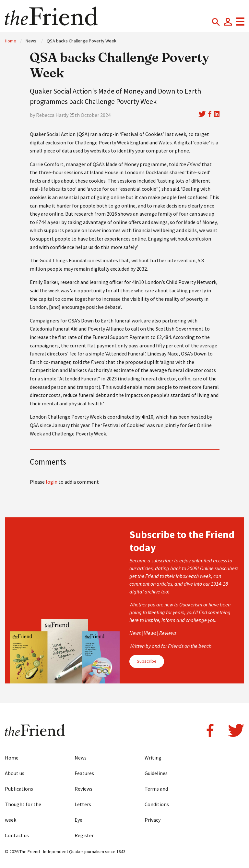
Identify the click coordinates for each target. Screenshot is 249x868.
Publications (19, 789)
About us (15, 773)
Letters (83, 804)
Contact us (17, 835)
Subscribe (147, 661)
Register (84, 835)
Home (11, 41)
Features (84, 773)
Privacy (153, 820)
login (52, 482)
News (81, 758)
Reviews (83, 789)
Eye (78, 820)
